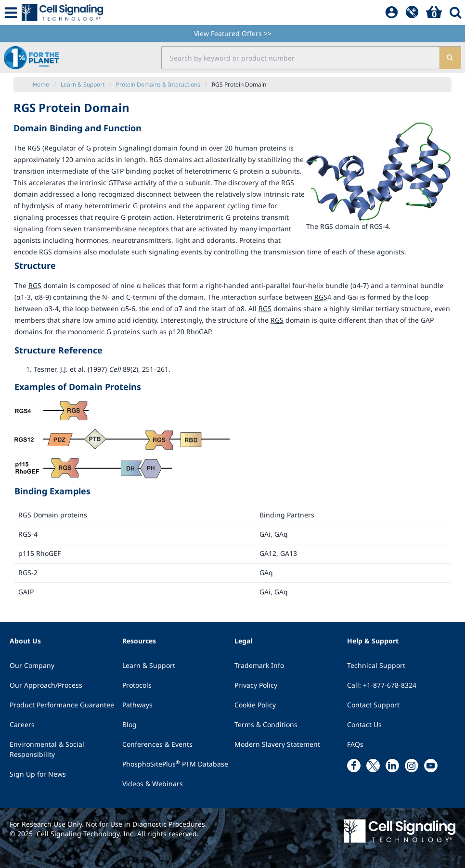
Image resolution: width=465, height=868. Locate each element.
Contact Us (364, 724)
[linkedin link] (392, 766)
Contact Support (373, 705)
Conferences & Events (157, 744)
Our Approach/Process (46, 685)
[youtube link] (431, 766)
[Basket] (434, 13)
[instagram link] (412, 766)
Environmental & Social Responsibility (47, 749)
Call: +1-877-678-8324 (382, 685)
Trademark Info (259, 665)
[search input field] (300, 58)
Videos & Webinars (153, 784)
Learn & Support (149, 665)
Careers (22, 724)
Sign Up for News (38, 774)
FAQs (355, 744)
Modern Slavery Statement (277, 744)
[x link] (373, 766)
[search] (450, 58)
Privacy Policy (256, 685)
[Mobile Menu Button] (11, 13)
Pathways (137, 705)
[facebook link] (354, 766)
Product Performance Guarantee (62, 705)
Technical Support (376, 665)
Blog (129, 724)
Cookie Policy (255, 705)
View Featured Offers (233, 33)
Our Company (32, 665)
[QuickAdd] (412, 13)
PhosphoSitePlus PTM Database (175, 764)
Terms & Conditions (266, 724)
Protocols (137, 685)
